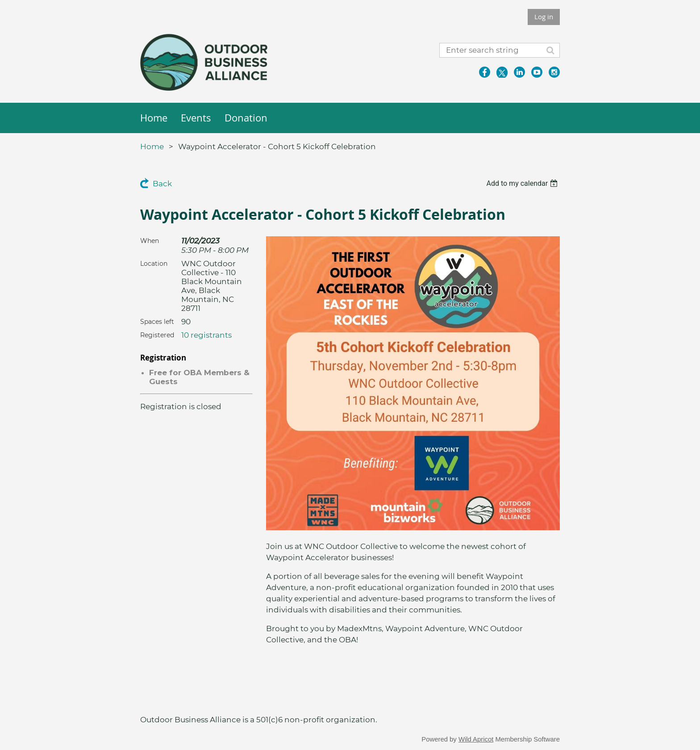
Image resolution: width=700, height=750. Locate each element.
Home (152, 147)
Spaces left (157, 322)
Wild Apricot (476, 739)
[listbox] (523, 183)
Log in (544, 17)
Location (154, 264)
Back (162, 184)
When (150, 241)
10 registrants (206, 335)
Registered (157, 335)
